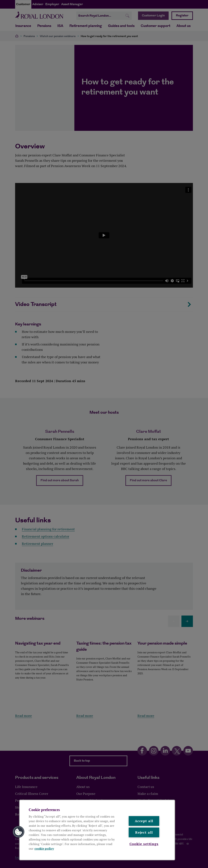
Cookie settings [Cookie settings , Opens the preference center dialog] (144, 844)
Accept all (144, 821)
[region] (97, 830)
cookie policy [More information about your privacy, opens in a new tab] (44, 849)
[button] (19, 832)
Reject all (144, 832)
